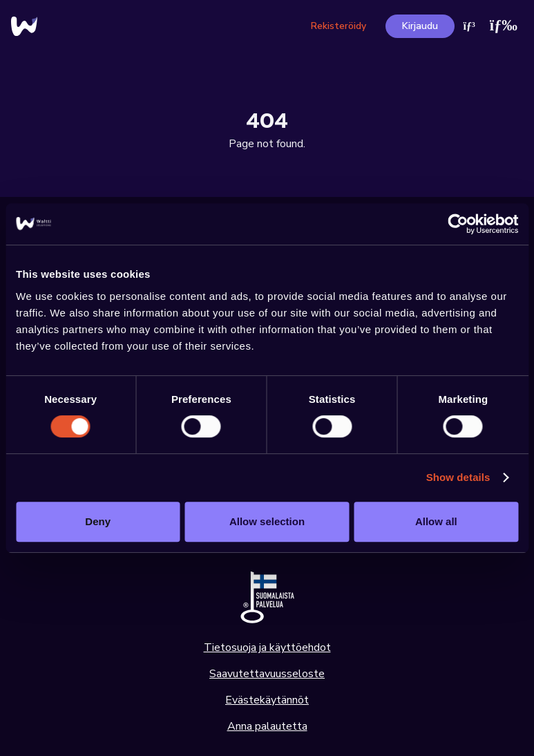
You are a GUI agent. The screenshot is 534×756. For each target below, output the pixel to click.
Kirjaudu (420, 26)
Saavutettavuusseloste (267, 674)
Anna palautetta (267, 726)
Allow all (436, 521)
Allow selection (267, 521)
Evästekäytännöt (267, 700)
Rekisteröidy (338, 26)
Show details (458, 477)
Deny (98, 521)
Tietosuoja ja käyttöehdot (267, 648)
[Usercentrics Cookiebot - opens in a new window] (458, 224)
